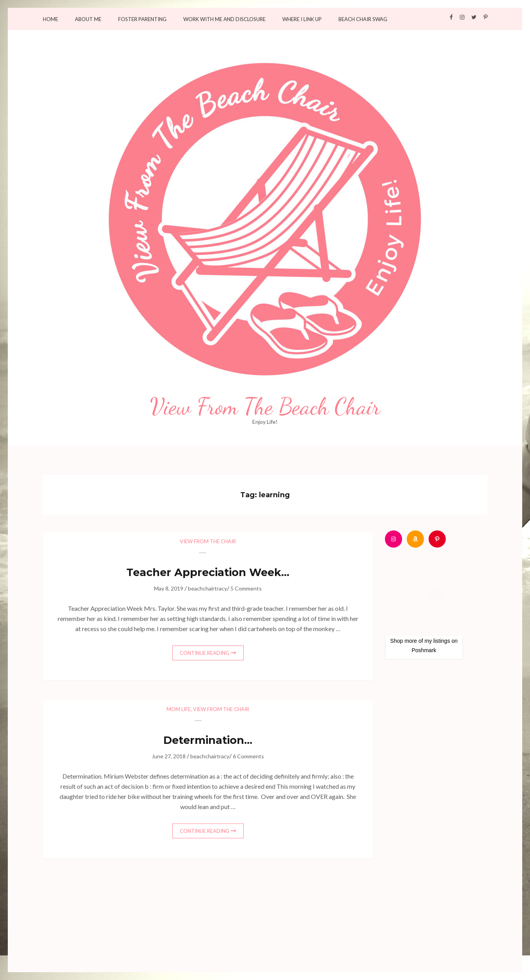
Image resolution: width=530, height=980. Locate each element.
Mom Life (179, 709)
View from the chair (208, 541)
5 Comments (246, 588)
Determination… (208, 740)
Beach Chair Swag (363, 19)
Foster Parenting (142, 19)
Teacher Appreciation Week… (208, 572)
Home (51, 19)
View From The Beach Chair (265, 407)
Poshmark (424, 650)
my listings (437, 641)
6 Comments (248, 756)
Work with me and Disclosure (224, 19)
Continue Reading (205, 653)
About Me (88, 19)
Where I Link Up (302, 19)
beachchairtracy (207, 588)
